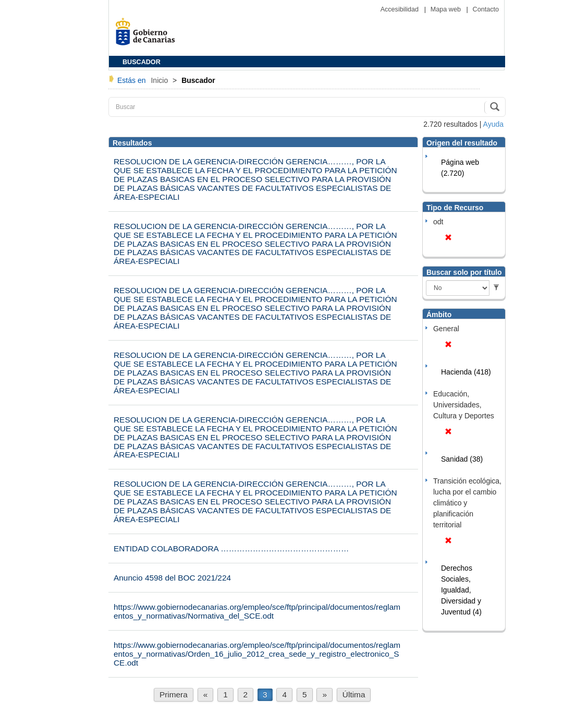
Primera (174, 695)
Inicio (160, 80)
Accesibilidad (401, 9)
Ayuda (493, 124)
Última (354, 695)
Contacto (486, 9)
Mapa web (447, 9)
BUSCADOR (142, 62)
